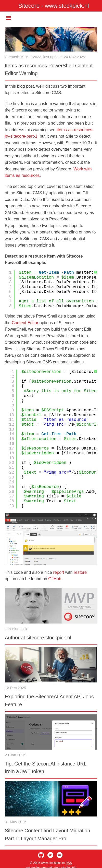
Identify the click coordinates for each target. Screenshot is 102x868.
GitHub (55, 579)
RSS (69, 863)
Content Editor (25, 323)
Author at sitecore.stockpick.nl (38, 638)
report (59, 572)
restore (80, 572)
